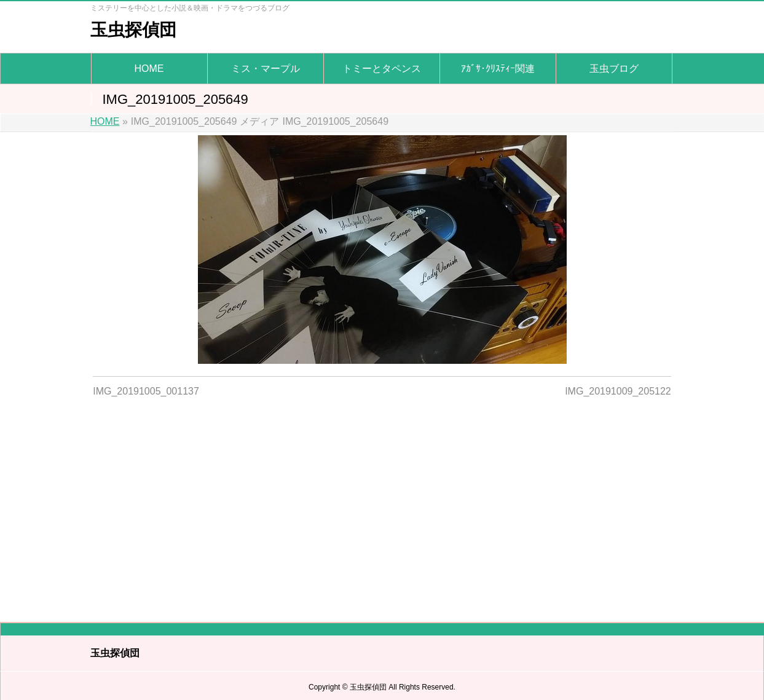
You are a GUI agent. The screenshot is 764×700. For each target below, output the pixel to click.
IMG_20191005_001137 (146, 391)
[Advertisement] (382, 502)
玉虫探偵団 (133, 30)
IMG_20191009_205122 (618, 391)
